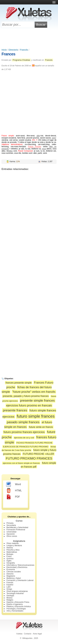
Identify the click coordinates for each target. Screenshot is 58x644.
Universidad (11, 532)
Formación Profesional (16, 530)
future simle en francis (41, 427)
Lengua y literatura (14, 546)
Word (14, 484)
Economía (11, 569)
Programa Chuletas (21, 60)
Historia (10, 548)
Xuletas (19, 634)
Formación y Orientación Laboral (20, 580)
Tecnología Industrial (15, 593)
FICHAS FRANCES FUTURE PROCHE (34, 443)
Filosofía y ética (13, 550)
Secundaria (11, 525)
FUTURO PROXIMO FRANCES (29, 458)
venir (54, 138)
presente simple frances (37, 400)
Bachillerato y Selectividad (17, 527)
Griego (9, 589)
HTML (14, 491)
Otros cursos (12, 536)
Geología (10, 596)
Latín (9, 587)
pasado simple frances (23, 422)
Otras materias (13, 543)
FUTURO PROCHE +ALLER (39, 454)
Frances (8, 54)
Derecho (10, 574)
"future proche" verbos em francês (34, 392)
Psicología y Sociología (16, 609)
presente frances (15, 410)
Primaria (10, 523)
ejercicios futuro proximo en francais (29, 405)
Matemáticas (12, 552)
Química (10, 559)
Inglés (9, 561)
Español (10, 585)
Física (9, 556)
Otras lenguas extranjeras (17, 591)
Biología (10, 554)
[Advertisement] (29, 38)
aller (38, 136)
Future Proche (34, 147)
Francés (24, 50)
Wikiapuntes (27, 638)
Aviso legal (37, 634)
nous (44, 149)
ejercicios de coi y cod (24, 438)
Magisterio (11, 576)
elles (11, 151)
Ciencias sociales (14, 572)
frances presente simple (19, 383)
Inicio (4, 50)
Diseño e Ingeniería (15, 604)
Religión (10, 600)
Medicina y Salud (14, 578)
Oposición (11, 534)
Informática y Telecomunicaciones (20, 565)
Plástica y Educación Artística (19, 607)
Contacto (28, 634)
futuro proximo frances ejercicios (24, 432)
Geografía (11, 563)
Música (9, 598)
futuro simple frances (36, 416)
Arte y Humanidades (15, 611)
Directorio (13, 50)
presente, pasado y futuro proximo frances (26, 396)
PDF (13, 497)
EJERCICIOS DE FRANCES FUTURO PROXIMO (26, 447)
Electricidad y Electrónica (17, 567)
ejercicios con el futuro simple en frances (21, 463)
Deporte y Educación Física (18, 602)
